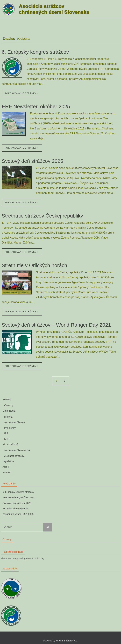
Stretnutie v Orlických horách (34, 265)
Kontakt (7, 472)
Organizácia (9, 411)
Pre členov (10, 428)
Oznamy (9, 405)
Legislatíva (8, 461)
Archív (6, 467)
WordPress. (72, 641)
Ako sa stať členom (15, 422)
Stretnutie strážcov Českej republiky (42, 216)
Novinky (7, 399)
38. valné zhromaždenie (15, 509)
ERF (7, 439)
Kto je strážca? (10, 444)
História (8, 417)
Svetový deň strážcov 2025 (32, 161)
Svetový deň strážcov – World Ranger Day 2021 (56, 325)
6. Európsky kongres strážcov (35, 52)
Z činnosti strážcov (14, 456)
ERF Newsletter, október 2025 (36, 106)
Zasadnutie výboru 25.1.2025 (18, 514)
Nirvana (59, 641)
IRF (6, 433)
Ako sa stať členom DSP (17, 450)
